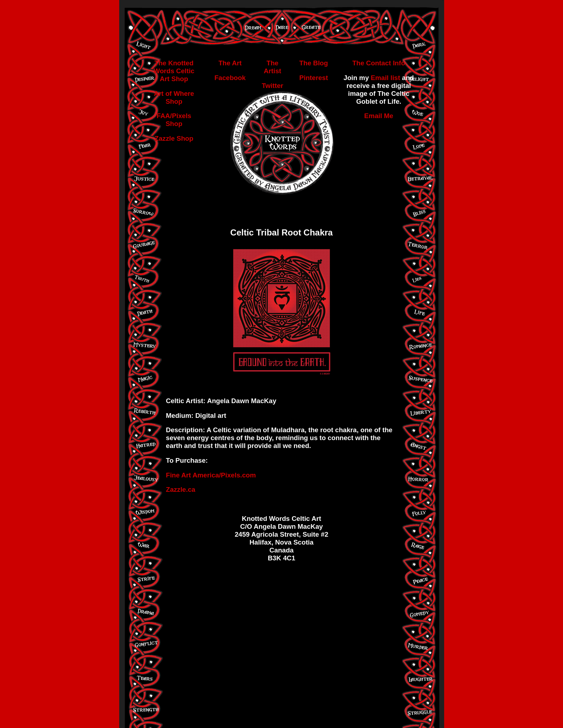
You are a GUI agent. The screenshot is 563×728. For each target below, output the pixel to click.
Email (380, 78)
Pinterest (314, 78)
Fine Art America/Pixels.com (211, 475)
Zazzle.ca (181, 489)
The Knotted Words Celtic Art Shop (174, 71)
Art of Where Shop (174, 97)
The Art (230, 63)
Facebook (230, 78)
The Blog (314, 63)
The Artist (273, 67)
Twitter (273, 86)
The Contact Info (379, 63)
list (395, 78)
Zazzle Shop (174, 138)
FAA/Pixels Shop (174, 120)
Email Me (379, 116)
